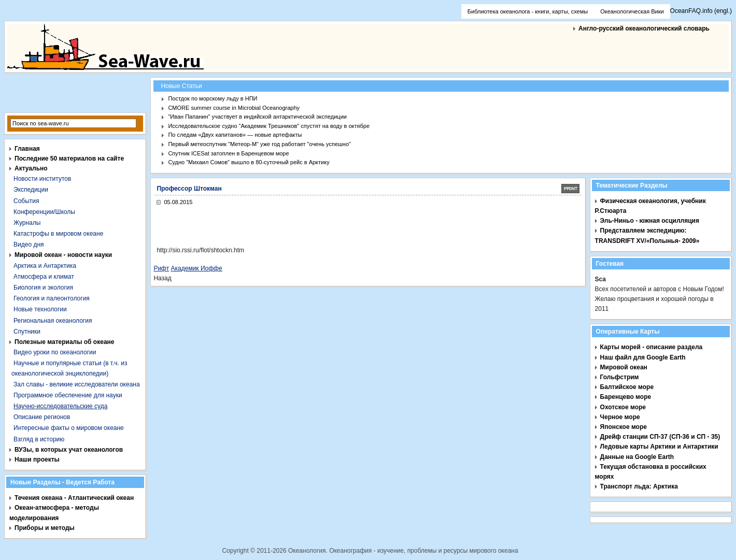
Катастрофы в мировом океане (58, 234)
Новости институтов (42, 179)
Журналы (27, 223)
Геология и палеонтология (52, 298)
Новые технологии (40, 309)
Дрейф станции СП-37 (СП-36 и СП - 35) (660, 437)
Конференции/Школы (44, 212)
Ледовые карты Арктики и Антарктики (659, 447)
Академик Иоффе (197, 268)
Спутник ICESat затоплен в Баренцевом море (228, 153)
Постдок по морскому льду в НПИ (213, 98)
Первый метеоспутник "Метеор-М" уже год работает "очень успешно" (259, 144)
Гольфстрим (620, 377)
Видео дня (29, 245)
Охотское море (623, 407)
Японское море (624, 427)
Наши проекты (37, 460)
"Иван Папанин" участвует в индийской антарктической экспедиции (257, 117)
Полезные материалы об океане (64, 342)
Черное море (620, 417)
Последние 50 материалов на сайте (69, 159)
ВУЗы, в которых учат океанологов (69, 450)
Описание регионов (42, 417)
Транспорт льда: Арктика (639, 486)
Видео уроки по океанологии (55, 352)
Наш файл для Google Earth (643, 357)
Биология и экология (43, 288)
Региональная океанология (53, 321)
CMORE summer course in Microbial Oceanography (234, 108)
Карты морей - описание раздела (652, 347)
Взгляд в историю (39, 439)
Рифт (161, 268)
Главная (27, 149)
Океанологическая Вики (632, 11)
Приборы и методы (45, 528)
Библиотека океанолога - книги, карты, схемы (528, 11)
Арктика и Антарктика (45, 266)
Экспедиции (31, 190)
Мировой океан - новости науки (63, 255)
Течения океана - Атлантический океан (74, 498)
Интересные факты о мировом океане (69, 428)
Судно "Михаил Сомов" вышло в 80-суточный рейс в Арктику (249, 162)
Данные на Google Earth (637, 457)
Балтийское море (627, 387)
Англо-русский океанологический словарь (644, 28)
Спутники (27, 332)
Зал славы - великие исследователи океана (77, 384)
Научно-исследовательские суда (60, 406)
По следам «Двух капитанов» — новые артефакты (235, 135)
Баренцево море (626, 397)
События (26, 201)
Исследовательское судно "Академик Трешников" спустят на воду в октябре (269, 126)
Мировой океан (624, 367)
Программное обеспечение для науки (68, 395)
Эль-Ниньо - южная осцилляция (650, 221)
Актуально (31, 168)
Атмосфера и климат (44, 277)
